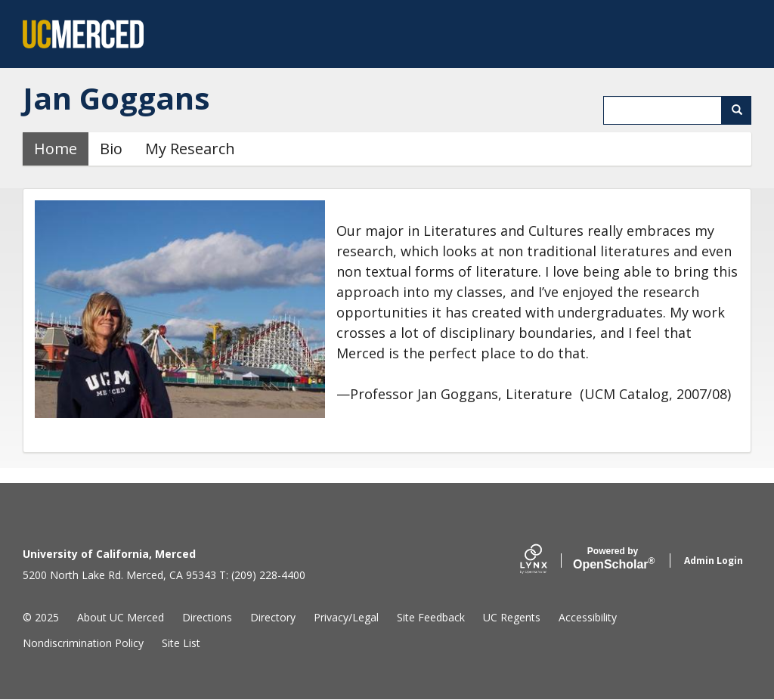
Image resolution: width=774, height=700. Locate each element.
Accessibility (588, 617)
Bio (111, 149)
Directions (207, 617)
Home (56, 149)
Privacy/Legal (346, 617)
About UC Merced (121, 617)
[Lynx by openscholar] (546, 561)
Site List (181, 643)
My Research (190, 149)
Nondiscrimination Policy (83, 643)
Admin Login (714, 561)
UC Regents (512, 617)
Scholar (613, 559)
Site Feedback (431, 617)
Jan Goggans (116, 98)
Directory (273, 617)
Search (742, 110)
